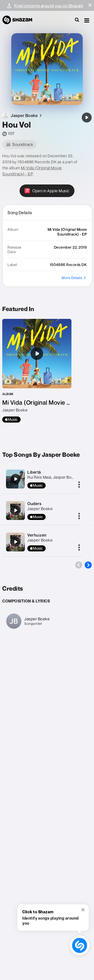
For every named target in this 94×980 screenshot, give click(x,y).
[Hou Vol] (87, 118)
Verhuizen (37, 535)
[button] (90, 5)
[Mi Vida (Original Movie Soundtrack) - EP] (37, 371)
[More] (79, 485)
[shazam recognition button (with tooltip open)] (80, 945)
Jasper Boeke (40, 509)
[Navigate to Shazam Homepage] (20, 20)
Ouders (34, 504)
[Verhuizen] (16, 542)
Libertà (34, 472)
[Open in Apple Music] (47, 191)
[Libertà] (16, 479)
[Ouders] (16, 510)
